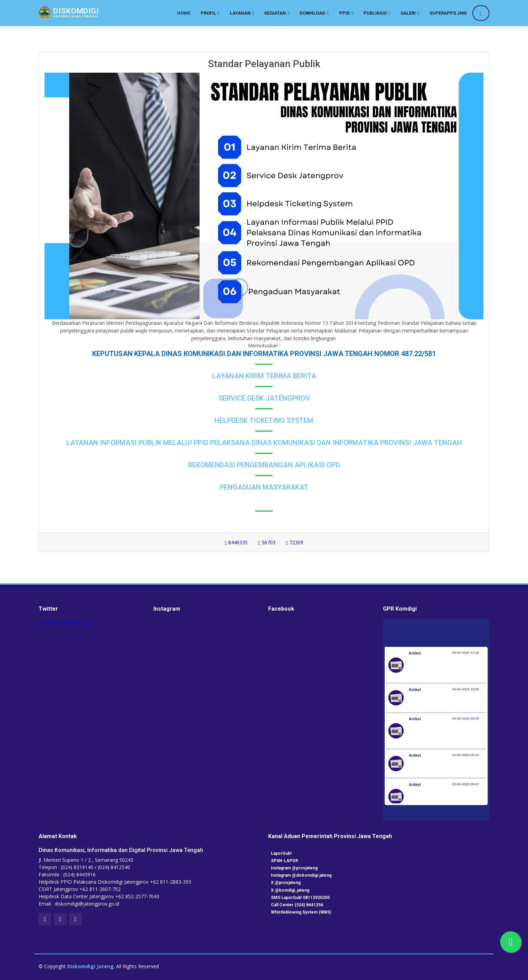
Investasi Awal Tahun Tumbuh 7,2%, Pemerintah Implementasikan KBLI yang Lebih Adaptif (447, 734)
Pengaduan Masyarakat (264, 487)
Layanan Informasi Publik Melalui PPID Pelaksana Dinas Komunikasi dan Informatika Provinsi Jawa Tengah (264, 443)
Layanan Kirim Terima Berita (264, 376)
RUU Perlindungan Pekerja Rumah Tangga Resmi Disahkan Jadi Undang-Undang (446, 800)
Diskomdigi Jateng (90, 966)
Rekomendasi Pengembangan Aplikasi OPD (264, 465)
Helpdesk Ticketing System (264, 420)
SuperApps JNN (448, 13)
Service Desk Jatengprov (264, 398)
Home (184, 13)
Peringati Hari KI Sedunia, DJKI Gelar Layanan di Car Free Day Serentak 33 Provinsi (443, 668)
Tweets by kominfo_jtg (64, 623)
